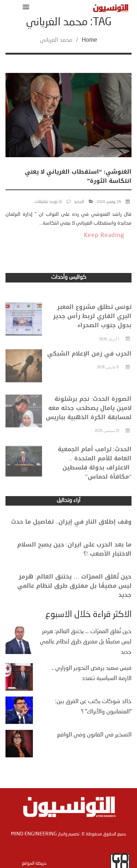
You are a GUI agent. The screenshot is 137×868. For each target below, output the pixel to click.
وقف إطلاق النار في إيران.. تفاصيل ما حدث (71, 526)
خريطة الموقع (34, 864)
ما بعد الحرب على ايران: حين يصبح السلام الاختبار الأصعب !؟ (74, 555)
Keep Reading (104, 236)
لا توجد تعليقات (48, 202)
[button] (25, 7)
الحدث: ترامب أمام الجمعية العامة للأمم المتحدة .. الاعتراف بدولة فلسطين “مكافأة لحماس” (95, 474)
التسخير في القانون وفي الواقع (94, 735)
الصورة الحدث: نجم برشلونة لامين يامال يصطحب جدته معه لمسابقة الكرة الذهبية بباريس (89, 417)
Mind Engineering (34, 834)
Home (90, 40)
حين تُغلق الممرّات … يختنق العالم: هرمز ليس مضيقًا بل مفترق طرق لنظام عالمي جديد (74, 593)
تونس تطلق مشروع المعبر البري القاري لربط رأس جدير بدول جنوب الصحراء (92, 325)
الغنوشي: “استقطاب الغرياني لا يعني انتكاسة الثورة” (78, 176)
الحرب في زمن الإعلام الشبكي (89, 362)
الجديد (79, 202)
